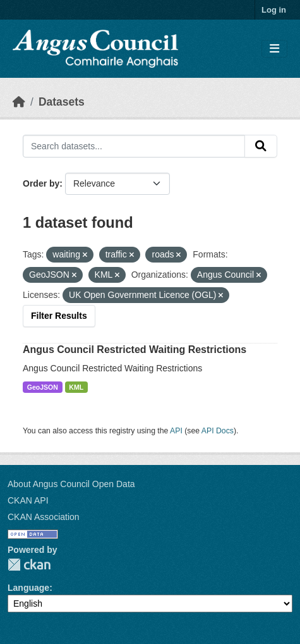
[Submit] (261, 146)
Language (28, 588)
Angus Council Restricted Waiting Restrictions (135, 350)
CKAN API (28, 500)
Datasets (62, 102)
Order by (41, 183)
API (176, 431)
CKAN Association (44, 517)
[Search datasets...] (134, 146)
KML (76, 387)
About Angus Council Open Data (71, 484)
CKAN (29, 565)
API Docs (218, 431)
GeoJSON (43, 387)
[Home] (19, 102)
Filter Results (59, 316)
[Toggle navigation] (274, 49)
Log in (274, 10)
